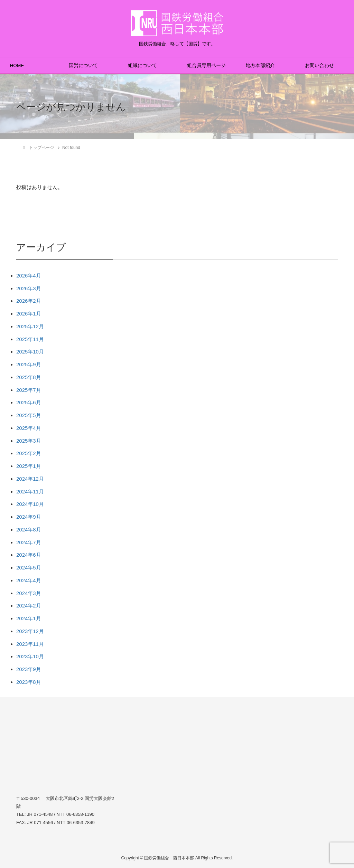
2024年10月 (30, 504)
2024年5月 (29, 568)
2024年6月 (29, 555)
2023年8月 (29, 682)
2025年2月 (29, 453)
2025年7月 (29, 390)
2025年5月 (29, 415)
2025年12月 (30, 326)
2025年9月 (29, 364)
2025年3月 (29, 441)
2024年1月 (29, 618)
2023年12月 (30, 631)
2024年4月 (29, 580)
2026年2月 (29, 301)
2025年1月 (29, 466)
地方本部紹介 (260, 65)
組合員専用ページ (206, 65)
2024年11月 (30, 492)
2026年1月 (29, 314)
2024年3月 (29, 593)
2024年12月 (30, 479)
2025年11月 (30, 339)
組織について (142, 65)
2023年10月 (30, 656)
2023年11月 (30, 644)
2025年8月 (29, 377)
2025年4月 (29, 428)
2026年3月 (29, 288)
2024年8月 (29, 530)
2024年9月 (29, 517)
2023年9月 (29, 669)
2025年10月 (30, 352)
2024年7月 (29, 542)
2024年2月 (29, 606)
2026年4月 (29, 276)
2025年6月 (29, 402)
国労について (83, 65)
